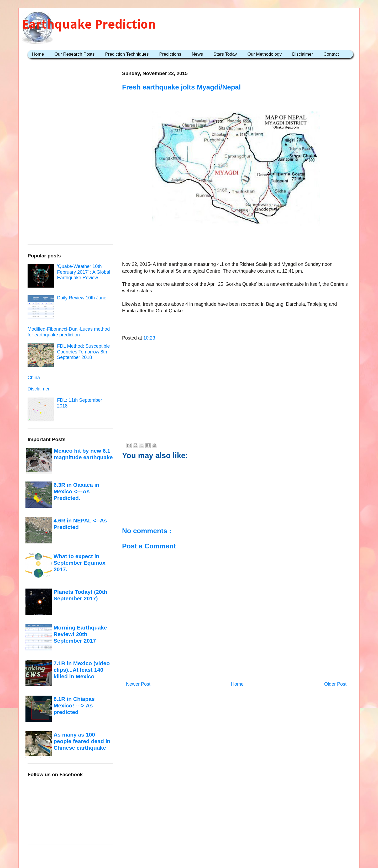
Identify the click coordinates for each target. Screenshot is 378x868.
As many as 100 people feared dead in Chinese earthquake (82, 741)
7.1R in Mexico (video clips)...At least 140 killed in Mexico (82, 670)
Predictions (170, 54)
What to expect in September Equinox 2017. (80, 563)
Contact (331, 54)
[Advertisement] (236, 245)
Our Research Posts (74, 54)
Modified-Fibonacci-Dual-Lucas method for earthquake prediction (69, 332)
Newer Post (138, 684)
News (198, 54)
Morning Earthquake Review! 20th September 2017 (80, 634)
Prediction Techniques (127, 54)
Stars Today (225, 54)
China (34, 378)
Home (38, 54)
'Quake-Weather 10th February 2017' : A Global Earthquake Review (84, 272)
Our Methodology (265, 54)
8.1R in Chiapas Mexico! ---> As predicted (74, 706)
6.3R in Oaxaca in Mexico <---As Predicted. (76, 491)
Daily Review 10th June (82, 298)
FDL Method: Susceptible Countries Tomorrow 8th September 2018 (83, 352)
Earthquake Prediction (89, 24)
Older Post (335, 684)
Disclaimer (303, 54)
